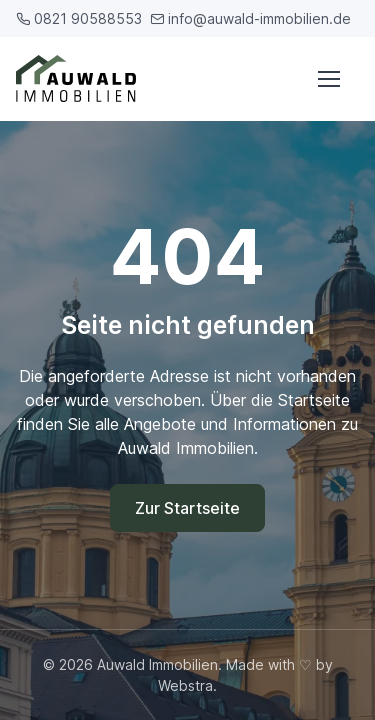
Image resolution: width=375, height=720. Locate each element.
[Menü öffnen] (328, 79)
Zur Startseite (187, 508)
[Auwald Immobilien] (80, 78)
